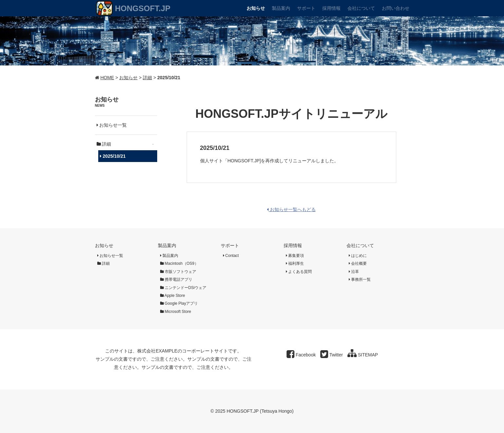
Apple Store (173, 296)
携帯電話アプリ (176, 280)
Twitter (332, 355)
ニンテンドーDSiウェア (183, 288)
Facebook (301, 355)
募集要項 (295, 256)
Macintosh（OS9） (179, 263)
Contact (231, 256)
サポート (230, 245)
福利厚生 (295, 263)
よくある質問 (299, 272)
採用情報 (293, 245)
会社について (360, 245)
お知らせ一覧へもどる (291, 209)
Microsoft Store (176, 312)
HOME (107, 78)
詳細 (147, 78)
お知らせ (128, 78)
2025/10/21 (113, 156)
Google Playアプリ (179, 303)
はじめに (358, 256)
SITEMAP (363, 355)
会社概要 (358, 263)
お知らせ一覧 (112, 125)
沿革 (354, 272)
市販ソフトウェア (178, 272)
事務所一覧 (360, 280)
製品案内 (167, 245)
